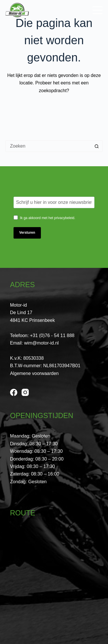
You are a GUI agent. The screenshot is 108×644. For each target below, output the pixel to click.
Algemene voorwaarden (34, 373)
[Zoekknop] (97, 146)
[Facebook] (14, 392)
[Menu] (97, 10)
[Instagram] (25, 392)
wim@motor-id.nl (41, 343)
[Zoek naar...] (48, 146)
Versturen (27, 233)
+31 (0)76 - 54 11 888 (52, 335)
